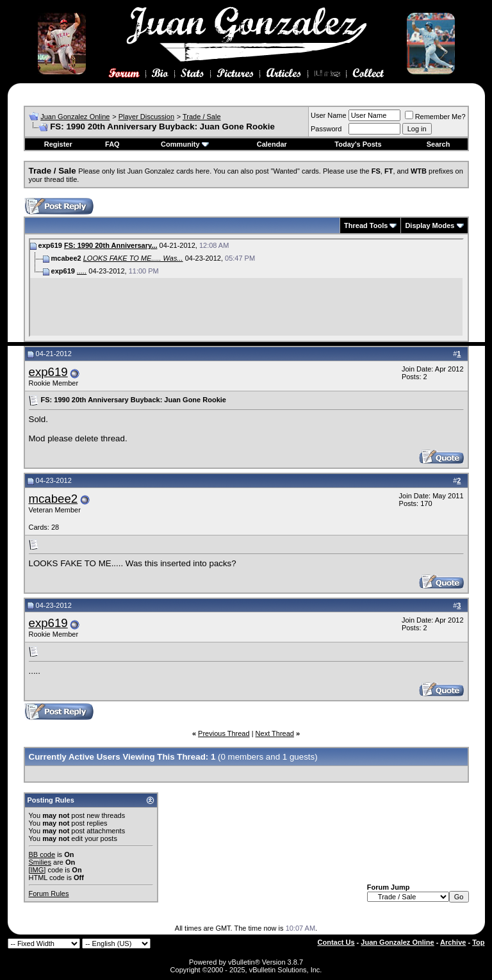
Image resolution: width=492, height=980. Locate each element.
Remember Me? (435, 117)
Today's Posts (358, 144)
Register (58, 144)
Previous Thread (224, 733)
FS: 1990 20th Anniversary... (111, 245)
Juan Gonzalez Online (75, 117)
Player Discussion (146, 117)
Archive (453, 942)
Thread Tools (366, 225)
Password (326, 129)
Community (185, 144)
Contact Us (336, 942)
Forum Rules (49, 894)
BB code (42, 854)
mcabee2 (53, 499)
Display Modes (430, 225)
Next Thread (275, 733)
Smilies (40, 862)
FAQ (112, 144)
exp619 (48, 372)
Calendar (272, 144)
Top (478, 942)
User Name (329, 115)
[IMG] (37, 870)
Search (439, 144)
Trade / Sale (202, 117)
